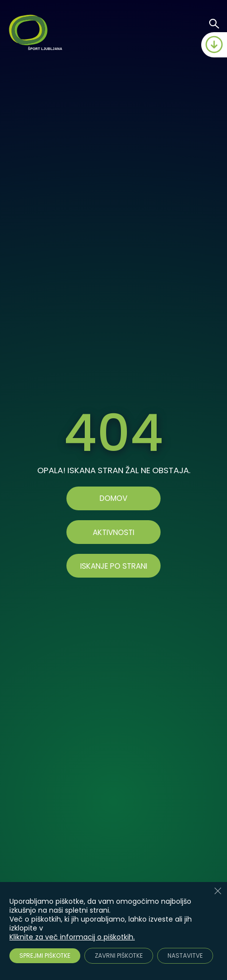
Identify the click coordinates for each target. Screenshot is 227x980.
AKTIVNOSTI (113, 532)
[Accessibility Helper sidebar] (215, 919)
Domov (113, 498)
